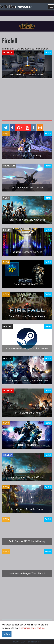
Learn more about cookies (32, 628)
